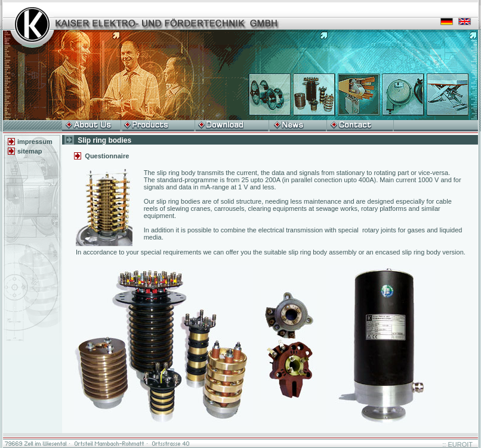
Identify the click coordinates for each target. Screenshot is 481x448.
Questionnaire (107, 156)
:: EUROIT (457, 444)
